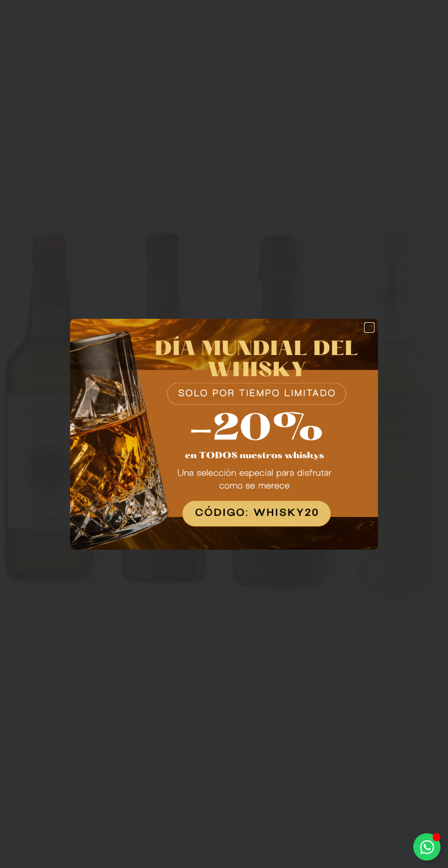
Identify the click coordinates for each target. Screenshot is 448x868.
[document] (224, 434)
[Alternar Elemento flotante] (427, 847)
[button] (369, 327)
